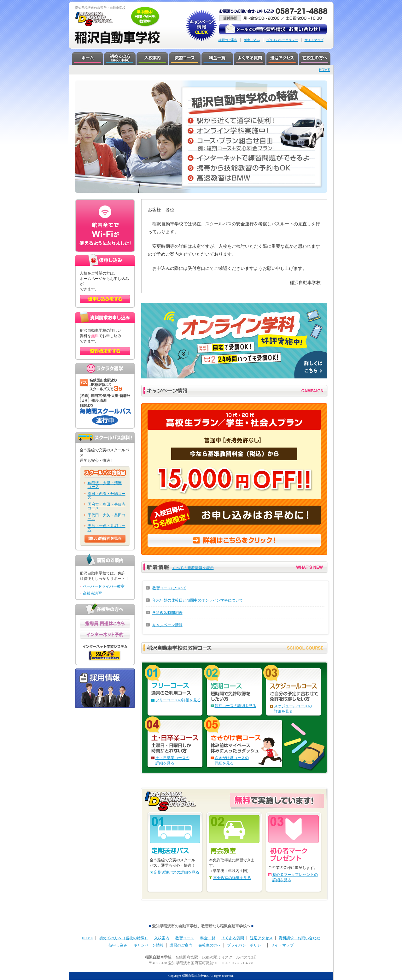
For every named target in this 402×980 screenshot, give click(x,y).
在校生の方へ (210, 945)
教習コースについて (169, 588)
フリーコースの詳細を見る (178, 700)
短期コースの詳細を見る (236, 706)
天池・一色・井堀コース (107, 528)
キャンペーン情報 (167, 625)
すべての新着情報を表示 (193, 568)
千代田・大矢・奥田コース (107, 517)
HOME (324, 70)
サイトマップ (314, 40)
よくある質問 (233, 938)
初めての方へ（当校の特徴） (124, 938)
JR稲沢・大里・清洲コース (105, 485)
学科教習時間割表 (167, 613)
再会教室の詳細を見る (232, 878)
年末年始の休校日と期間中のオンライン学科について (198, 600)
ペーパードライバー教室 (104, 586)
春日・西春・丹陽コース (107, 496)
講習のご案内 (228, 40)
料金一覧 (208, 938)
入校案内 (162, 938)
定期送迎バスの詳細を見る (177, 872)
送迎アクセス (261, 938)
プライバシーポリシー (282, 40)
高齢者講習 (92, 593)
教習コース (185, 938)
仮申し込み (252, 40)
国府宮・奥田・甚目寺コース (107, 506)
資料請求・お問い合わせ (300, 938)
